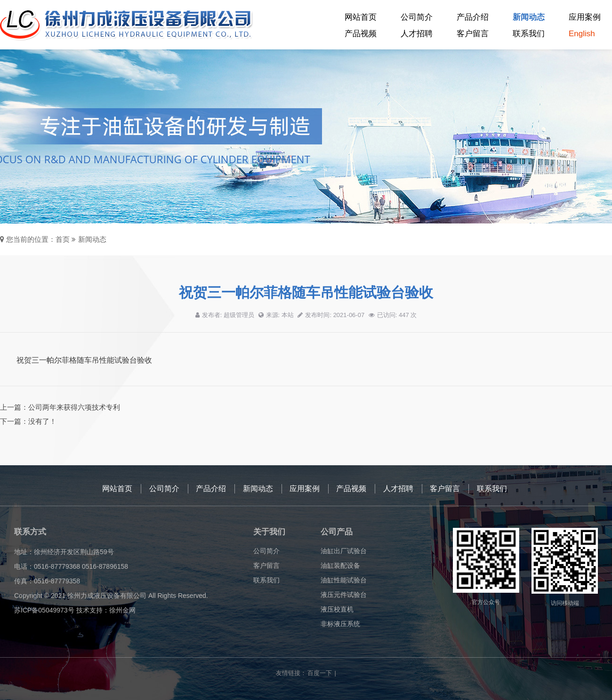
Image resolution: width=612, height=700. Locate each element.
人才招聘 (417, 34)
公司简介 (417, 17)
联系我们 (529, 34)
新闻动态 (529, 17)
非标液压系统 (340, 624)
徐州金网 (122, 610)
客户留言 (473, 34)
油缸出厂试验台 (344, 551)
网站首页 (361, 17)
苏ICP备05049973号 (44, 610)
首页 (63, 239)
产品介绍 (473, 17)
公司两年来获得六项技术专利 (74, 407)
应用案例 (585, 17)
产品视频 (361, 34)
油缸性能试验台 (344, 580)
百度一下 (320, 673)
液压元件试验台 (344, 595)
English (582, 34)
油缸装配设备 (340, 565)
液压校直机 (337, 609)
